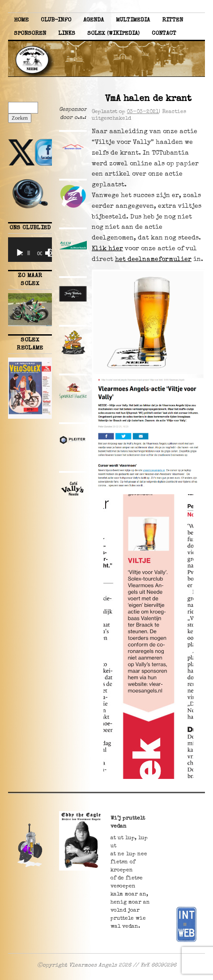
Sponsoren (30, 34)
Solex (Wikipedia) (113, 34)
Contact (164, 34)
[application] (30, 250)
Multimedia (133, 20)
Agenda (94, 20)
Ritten (173, 20)
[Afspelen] (20, 253)
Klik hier (107, 249)
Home (21, 20)
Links (67, 34)
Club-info (56, 20)
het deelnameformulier (153, 260)
